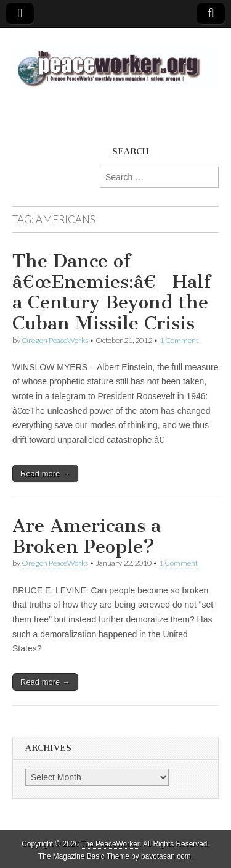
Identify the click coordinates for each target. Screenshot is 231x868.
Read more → (45, 473)
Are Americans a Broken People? (87, 536)
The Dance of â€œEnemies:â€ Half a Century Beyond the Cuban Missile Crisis (111, 292)
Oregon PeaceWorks (55, 340)
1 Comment (179, 340)
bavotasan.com (166, 856)
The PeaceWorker (110, 844)
